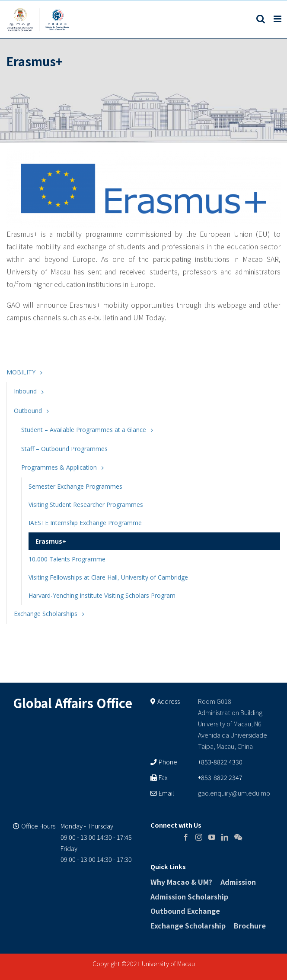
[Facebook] (186, 837)
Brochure (250, 925)
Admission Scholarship (189, 896)
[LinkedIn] (225, 837)
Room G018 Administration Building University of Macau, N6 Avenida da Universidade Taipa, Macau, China (233, 724)
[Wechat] (238, 837)
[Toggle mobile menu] (278, 19)
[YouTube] (212, 837)
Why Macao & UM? (181, 882)
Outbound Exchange (185, 911)
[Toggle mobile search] (261, 19)
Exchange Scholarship (188, 925)
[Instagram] (199, 837)
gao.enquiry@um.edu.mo (234, 793)
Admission (238, 882)
